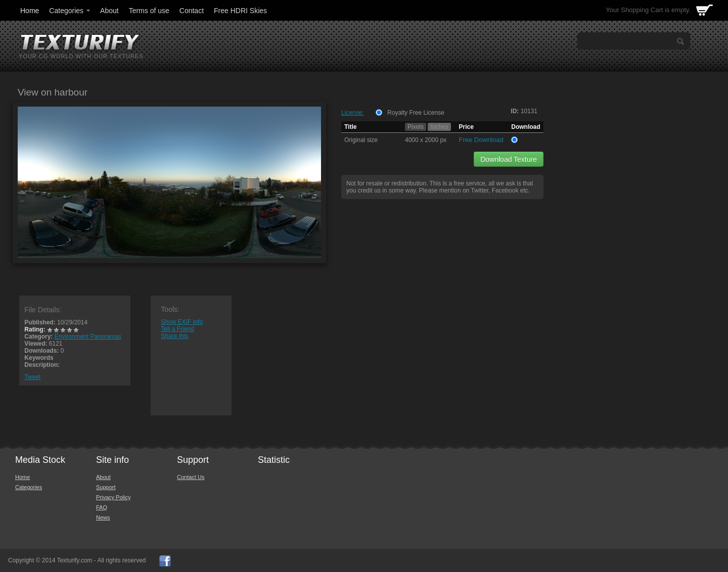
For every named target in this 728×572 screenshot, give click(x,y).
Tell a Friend (177, 329)
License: (353, 113)
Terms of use (149, 11)
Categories (70, 11)
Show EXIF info (182, 322)
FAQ (102, 507)
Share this (174, 336)
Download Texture (509, 159)
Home (30, 11)
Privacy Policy (113, 497)
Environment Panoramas (88, 337)
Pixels (416, 127)
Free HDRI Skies (240, 11)
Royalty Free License (416, 113)
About (109, 11)
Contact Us (191, 477)
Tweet (32, 377)
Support (106, 487)
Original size (361, 140)
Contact (192, 11)
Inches (439, 127)
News (103, 517)
